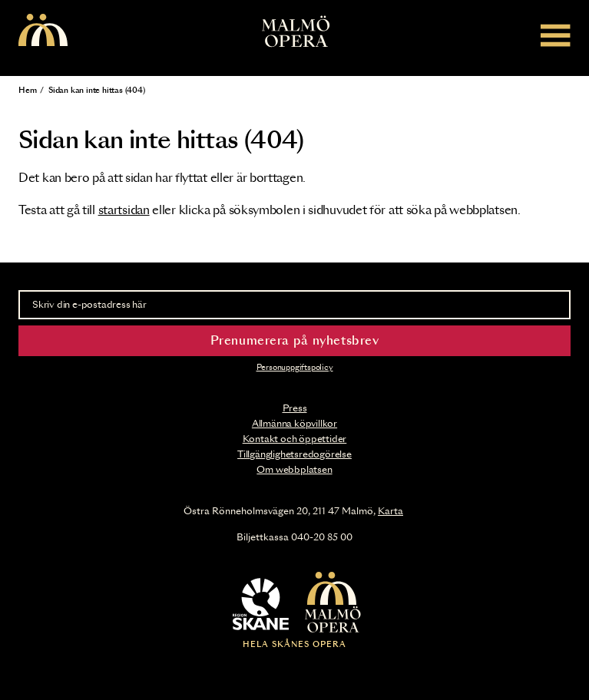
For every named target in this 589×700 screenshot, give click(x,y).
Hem (27, 91)
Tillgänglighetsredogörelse (294, 454)
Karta (390, 511)
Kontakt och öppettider (295, 439)
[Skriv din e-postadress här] (294, 305)
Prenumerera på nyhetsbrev (295, 341)
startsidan (124, 211)
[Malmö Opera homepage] (43, 31)
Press (295, 408)
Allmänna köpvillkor (294, 424)
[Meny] (556, 35)
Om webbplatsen (294, 470)
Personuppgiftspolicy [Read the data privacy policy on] (295, 368)
